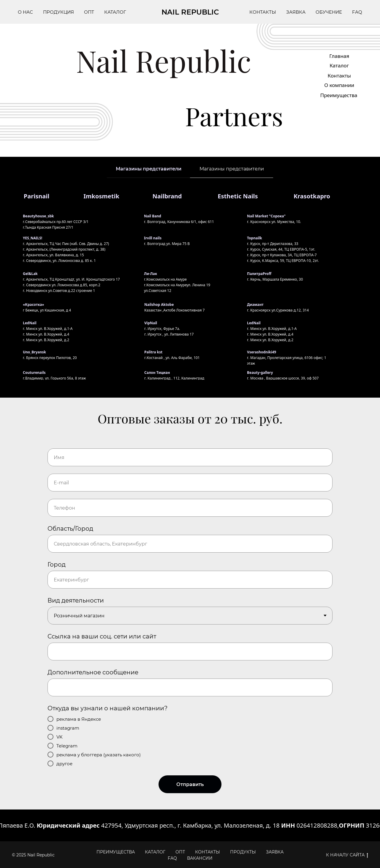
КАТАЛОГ (115, 12)
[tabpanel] (190, 288)
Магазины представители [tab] (149, 169)
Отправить (190, 784)
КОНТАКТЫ (263, 12)
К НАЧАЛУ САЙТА (347, 855)
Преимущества (339, 95)
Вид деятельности (76, 600)
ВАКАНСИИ (200, 858)
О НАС (25, 12)
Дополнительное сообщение (93, 672)
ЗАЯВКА (296, 12)
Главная (339, 56)
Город (57, 565)
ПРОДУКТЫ (243, 852)
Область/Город (70, 529)
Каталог (339, 65)
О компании (339, 85)
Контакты (339, 76)
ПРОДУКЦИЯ (58, 12)
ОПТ (89, 12)
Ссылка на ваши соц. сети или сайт (102, 636)
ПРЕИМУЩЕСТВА (116, 852)
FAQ (357, 12)
